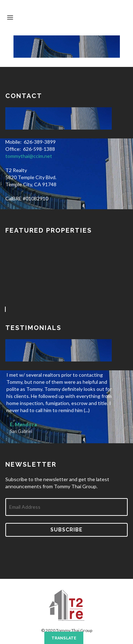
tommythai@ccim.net (29, 156)
